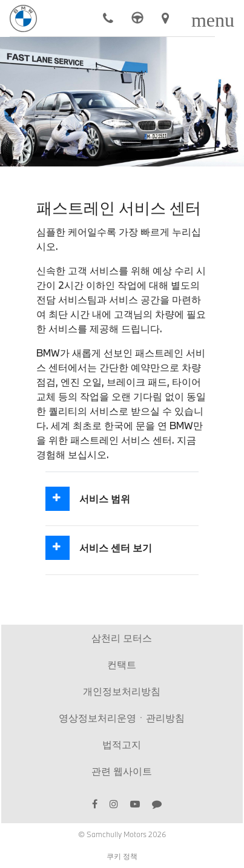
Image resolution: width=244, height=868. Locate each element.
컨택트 (122, 664)
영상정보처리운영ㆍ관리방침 (122, 718)
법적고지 (122, 744)
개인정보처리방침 (122, 691)
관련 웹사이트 (122, 771)
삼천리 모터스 (122, 638)
